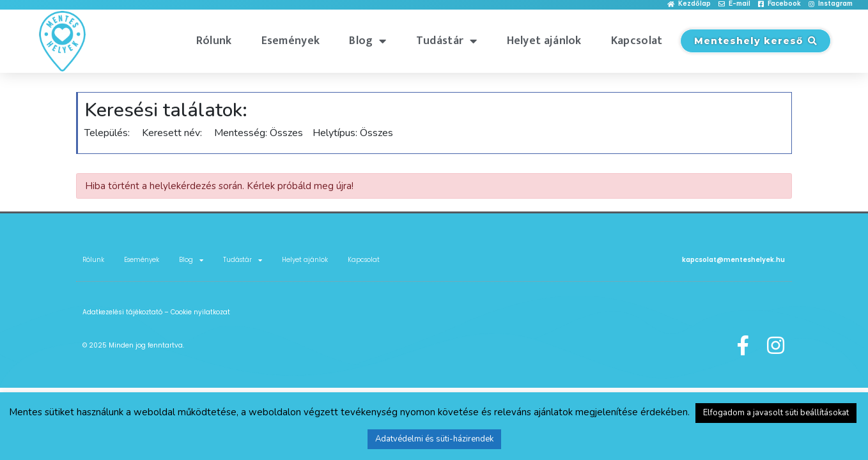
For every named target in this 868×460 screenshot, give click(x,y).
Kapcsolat (637, 41)
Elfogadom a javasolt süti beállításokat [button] (776, 413)
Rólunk (214, 41)
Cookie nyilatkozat (200, 312)
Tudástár (447, 41)
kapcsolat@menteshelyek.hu (733, 260)
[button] (689, 4)
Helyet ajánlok (544, 41)
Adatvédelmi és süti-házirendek (434, 439)
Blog (368, 41)
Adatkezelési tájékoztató (122, 312)
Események (291, 41)
